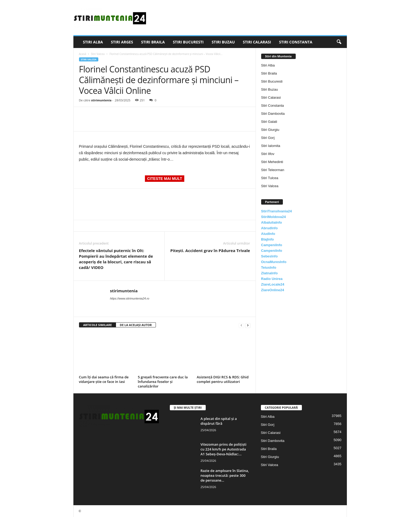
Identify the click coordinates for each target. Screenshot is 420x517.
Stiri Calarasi (257, 42)
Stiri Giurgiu (270, 130)
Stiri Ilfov (268, 154)
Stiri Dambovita (273, 114)
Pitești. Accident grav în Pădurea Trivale (210, 250)
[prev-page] (241, 325)
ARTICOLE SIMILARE (98, 325)
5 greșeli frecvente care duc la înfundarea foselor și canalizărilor (163, 382)
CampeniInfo (272, 245)
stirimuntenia (101, 100)
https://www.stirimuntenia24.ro (130, 298)
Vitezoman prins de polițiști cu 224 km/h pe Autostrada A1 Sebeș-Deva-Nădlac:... (224, 449)
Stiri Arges (122, 42)
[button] (339, 42)
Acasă (83, 54)
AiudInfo (268, 234)
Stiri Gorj (268, 138)
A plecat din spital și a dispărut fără (219, 421)
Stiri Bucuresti (188, 42)
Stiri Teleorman (273, 170)
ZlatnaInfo (269, 273)
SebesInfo (269, 256)
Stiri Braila (153, 42)
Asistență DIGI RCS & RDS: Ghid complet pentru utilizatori (223, 379)
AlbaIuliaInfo (272, 222)
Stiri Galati (269, 122)
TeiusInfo (269, 267)
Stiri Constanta (296, 42)
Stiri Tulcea (270, 178)
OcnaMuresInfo (274, 262)
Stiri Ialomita (271, 146)
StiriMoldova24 (273, 217)
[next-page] (248, 325)
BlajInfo (268, 239)
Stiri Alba (93, 42)
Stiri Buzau (223, 42)
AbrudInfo (269, 228)
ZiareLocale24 (273, 284)
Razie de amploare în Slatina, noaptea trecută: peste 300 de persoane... (225, 475)
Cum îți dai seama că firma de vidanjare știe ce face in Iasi (104, 379)
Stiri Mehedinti (272, 162)
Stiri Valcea (98, 54)
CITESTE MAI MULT (164, 179)
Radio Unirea (272, 279)
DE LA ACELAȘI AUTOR (136, 325)
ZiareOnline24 (273, 290)
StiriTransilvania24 (277, 211)
